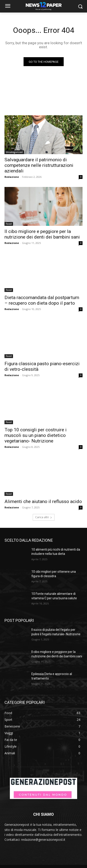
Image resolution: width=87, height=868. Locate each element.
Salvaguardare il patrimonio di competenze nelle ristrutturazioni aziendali (39, 165)
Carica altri (44, 517)
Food (9, 224)
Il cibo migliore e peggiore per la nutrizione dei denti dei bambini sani (42, 234)
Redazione (12, 177)
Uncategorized (14, 152)
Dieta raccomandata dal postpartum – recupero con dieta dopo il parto (42, 300)
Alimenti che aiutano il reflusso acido (43, 501)
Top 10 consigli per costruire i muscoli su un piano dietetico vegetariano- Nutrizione (36, 435)
